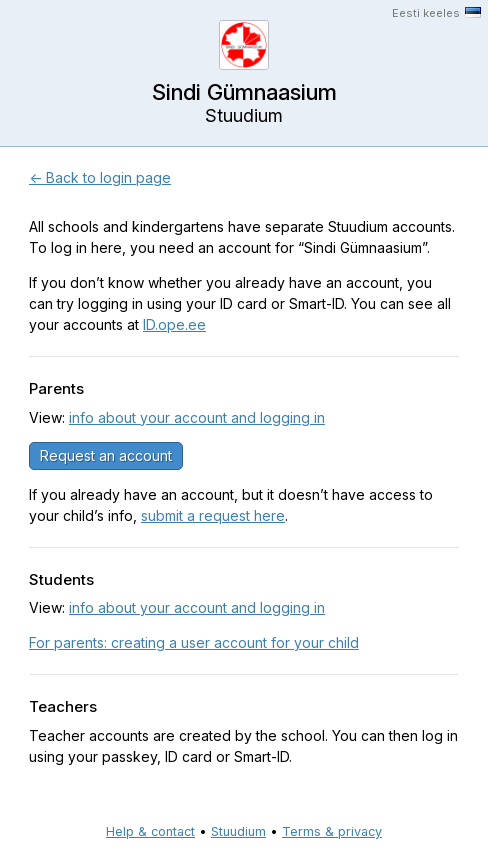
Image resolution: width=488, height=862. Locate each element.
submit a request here (213, 515)
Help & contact (150, 831)
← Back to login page (100, 177)
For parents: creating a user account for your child (194, 642)
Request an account (106, 455)
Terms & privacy (332, 831)
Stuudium (238, 831)
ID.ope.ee (174, 324)
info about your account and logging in (197, 417)
